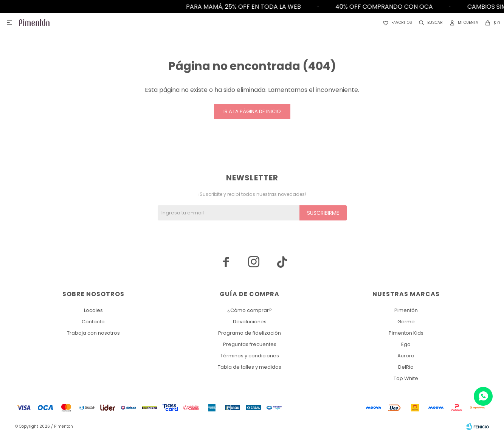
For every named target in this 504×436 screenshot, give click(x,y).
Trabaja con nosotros (93, 333)
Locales (93, 310)
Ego (406, 344)
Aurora (406, 356)
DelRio (406, 367)
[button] (429, 23)
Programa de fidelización (250, 333)
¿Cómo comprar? (250, 310)
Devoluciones (250, 322)
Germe (406, 322)
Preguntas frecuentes (250, 344)
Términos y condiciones (250, 356)
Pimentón (406, 310)
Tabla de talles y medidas (250, 367)
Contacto (93, 322)
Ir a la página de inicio (252, 111)
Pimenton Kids (406, 333)
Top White (406, 378)
